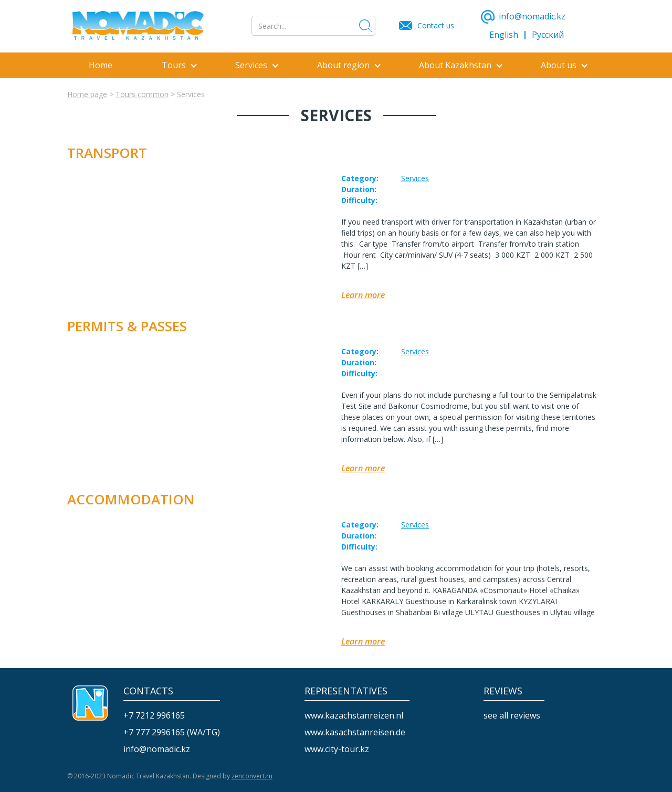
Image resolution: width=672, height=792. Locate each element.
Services (415, 178)
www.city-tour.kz (337, 749)
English (504, 35)
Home (101, 65)
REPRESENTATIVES (346, 691)
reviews (503, 691)
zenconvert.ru (252, 776)
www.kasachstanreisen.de (355, 732)
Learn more (363, 295)
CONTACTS (148, 691)
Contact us (436, 25)
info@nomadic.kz (157, 749)
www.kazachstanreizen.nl (354, 716)
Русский (548, 35)
